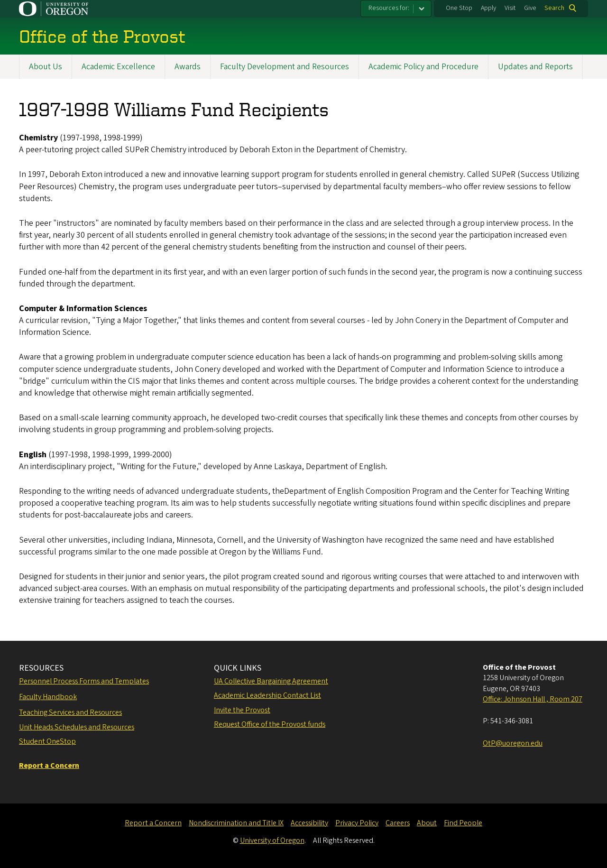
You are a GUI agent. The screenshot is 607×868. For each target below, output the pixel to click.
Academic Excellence (118, 67)
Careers (398, 823)
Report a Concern (153, 823)
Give (530, 8)
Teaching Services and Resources (70, 712)
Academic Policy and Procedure (423, 67)
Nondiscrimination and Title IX (236, 823)
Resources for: (389, 8)
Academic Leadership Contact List (267, 695)
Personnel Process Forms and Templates (84, 681)
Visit (510, 8)
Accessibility (309, 823)
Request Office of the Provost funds (270, 724)
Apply (488, 8)
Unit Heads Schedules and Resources (77, 727)
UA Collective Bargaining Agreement (271, 681)
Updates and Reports (535, 67)
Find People (463, 823)
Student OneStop (47, 741)
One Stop (459, 8)
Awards (188, 67)
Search (554, 8)
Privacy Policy (357, 823)
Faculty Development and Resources (285, 67)
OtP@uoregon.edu (513, 743)
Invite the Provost (242, 710)
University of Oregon (272, 840)
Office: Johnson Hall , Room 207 (533, 699)
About (427, 823)
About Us (46, 67)
